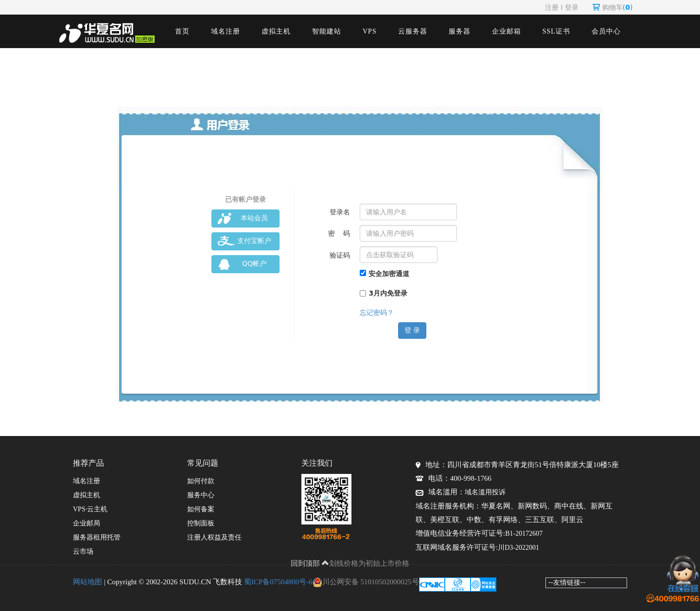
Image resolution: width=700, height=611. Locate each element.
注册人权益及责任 (214, 537)
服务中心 (201, 495)
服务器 (460, 31)
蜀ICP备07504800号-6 (278, 582)
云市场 (83, 551)
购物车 (613, 7)
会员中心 (606, 31)
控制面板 (201, 523)
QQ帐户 (242, 264)
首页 (182, 31)
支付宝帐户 (245, 241)
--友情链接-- (567, 582)
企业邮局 (87, 523)
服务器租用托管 (97, 537)
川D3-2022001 (518, 548)
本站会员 (243, 218)
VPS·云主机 (90, 509)
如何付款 (201, 481)
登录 (572, 7)
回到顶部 (310, 563)
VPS (370, 31)
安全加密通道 (385, 274)
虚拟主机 (276, 31)
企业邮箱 (507, 31)
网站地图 (87, 582)
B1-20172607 (524, 533)
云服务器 (413, 31)
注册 (552, 7)
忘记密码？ (377, 313)
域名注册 (226, 31)
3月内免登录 (384, 293)
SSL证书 (556, 31)
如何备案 (201, 509)
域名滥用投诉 (485, 492)
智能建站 (327, 31)
